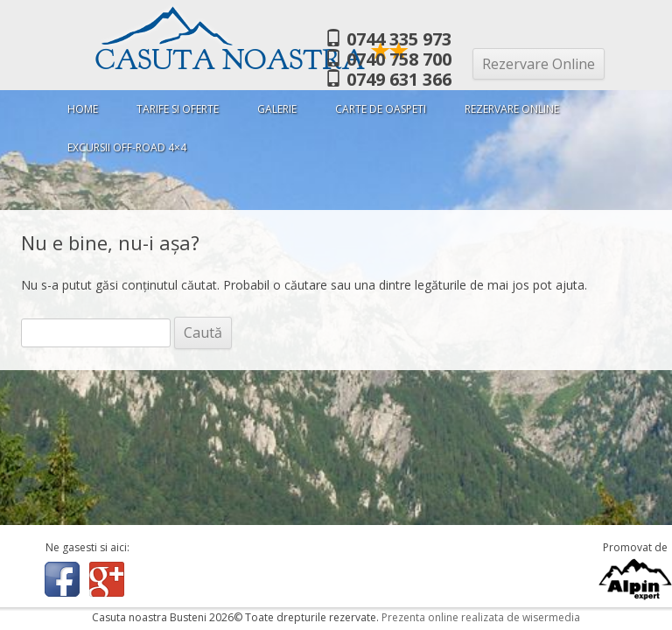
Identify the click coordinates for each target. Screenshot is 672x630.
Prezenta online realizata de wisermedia (481, 617)
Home (83, 109)
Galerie (277, 109)
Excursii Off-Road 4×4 (127, 147)
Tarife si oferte (178, 109)
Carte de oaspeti (381, 109)
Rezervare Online (539, 64)
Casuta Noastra (252, 60)
